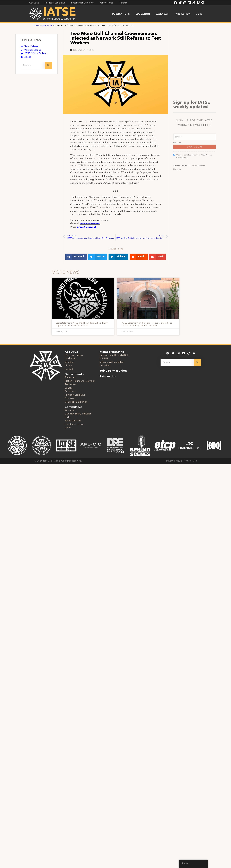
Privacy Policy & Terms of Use (182, 461)
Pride (67, 417)
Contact (69, 369)
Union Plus (105, 366)
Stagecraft (70, 378)
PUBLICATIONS (31, 41)
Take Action (182, 14)
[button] (76, 257)
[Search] (49, 65)
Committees (74, 407)
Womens (69, 410)
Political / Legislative (75, 395)
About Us (71, 352)
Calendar (162, 14)
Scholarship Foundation (112, 362)
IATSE (59, 13)
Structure (69, 362)
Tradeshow (71, 385)
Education (143, 14)
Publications (121, 14)
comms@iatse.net (90, 224)
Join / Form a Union (113, 371)
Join (199, 14)
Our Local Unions (74, 355)
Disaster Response (74, 424)
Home (37, 26)
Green (68, 428)
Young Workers (73, 421)
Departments (74, 374)
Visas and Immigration (76, 402)
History (68, 366)
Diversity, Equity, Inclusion (78, 414)
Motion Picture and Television (80, 381)
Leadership (70, 359)
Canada (69, 388)
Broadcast (70, 392)
